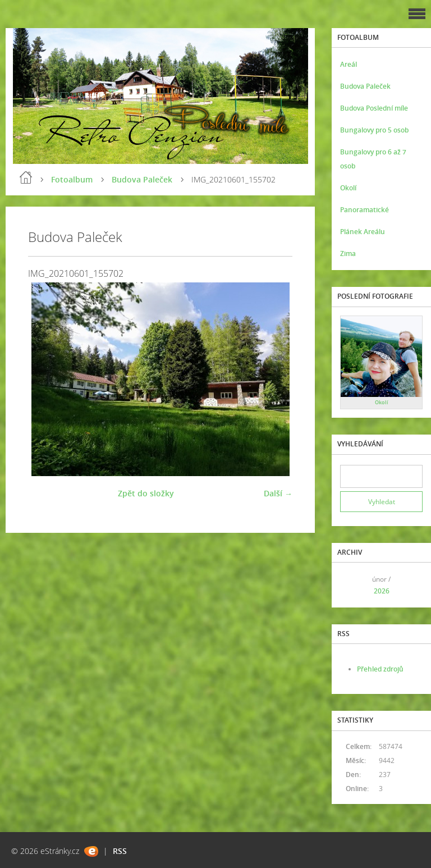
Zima (348, 253)
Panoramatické (364, 210)
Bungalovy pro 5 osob (374, 130)
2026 (382, 591)
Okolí (348, 188)
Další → (278, 493)
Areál (349, 64)
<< (352, 585)
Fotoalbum (72, 179)
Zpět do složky (146, 493)
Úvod (26, 177)
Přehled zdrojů (380, 669)
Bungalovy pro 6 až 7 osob (373, 159)
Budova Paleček (142, 179)
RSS (120, 851)
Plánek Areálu (363, 232)
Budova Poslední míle (374, 108)
